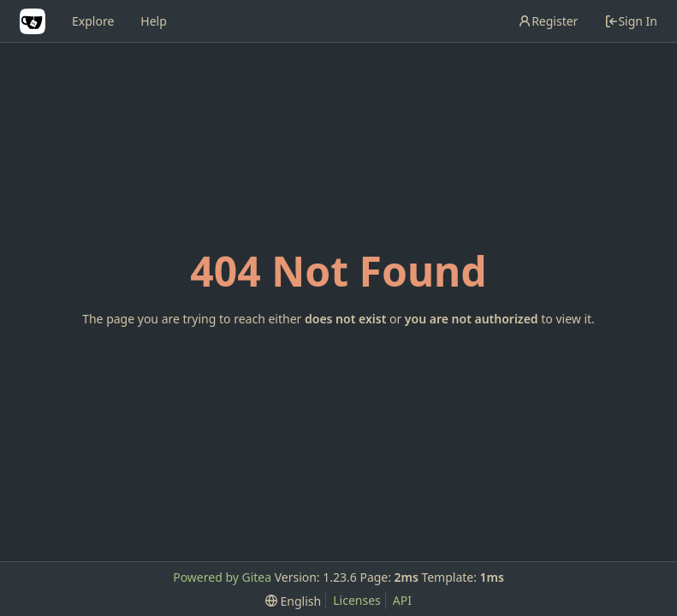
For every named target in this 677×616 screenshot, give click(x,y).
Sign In (631, 21)
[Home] (33, 21)
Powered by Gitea (222, 577)
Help (154, 21)
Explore (93, 21)
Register (548, 21)
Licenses (357, 600)
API (402, 600)
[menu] (293, 601)
